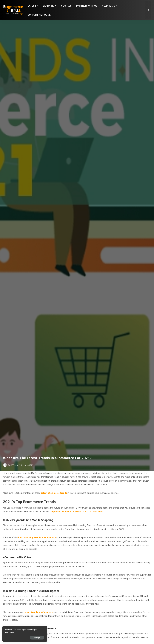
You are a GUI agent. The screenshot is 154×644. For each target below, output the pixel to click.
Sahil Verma (13, 465)
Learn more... (10, 632)
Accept (37, 637)
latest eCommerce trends (54, 493)
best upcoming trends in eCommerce (37, 537)
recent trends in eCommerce (38, 612)
